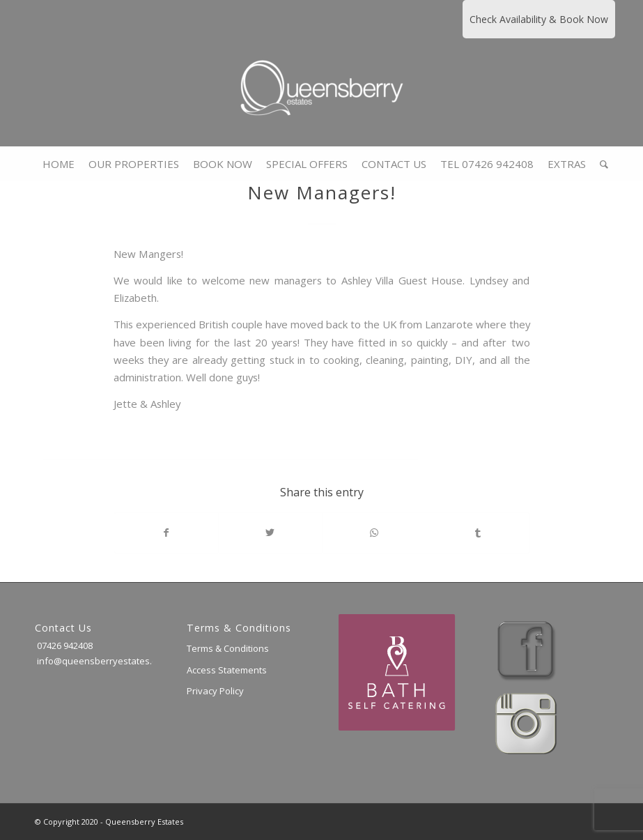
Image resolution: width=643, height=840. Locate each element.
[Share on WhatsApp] (374, 533)
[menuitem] (59, 164)
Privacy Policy (215, 691)
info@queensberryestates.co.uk (104, 661)
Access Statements (227, 670)
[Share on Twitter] (270, 533)
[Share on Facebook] (166, 533)
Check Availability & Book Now (539, 19)
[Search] (601, 164)
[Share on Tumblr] (478, 533)
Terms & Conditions (228, 648)
